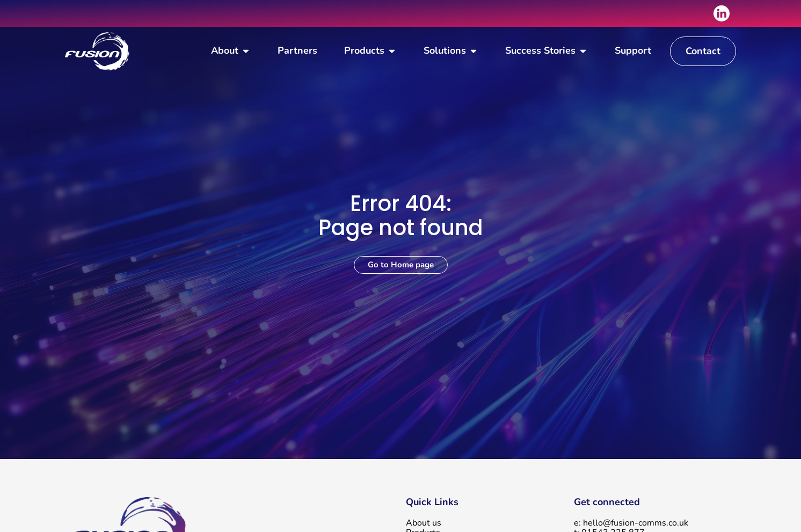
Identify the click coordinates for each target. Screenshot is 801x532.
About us (424, 523)
